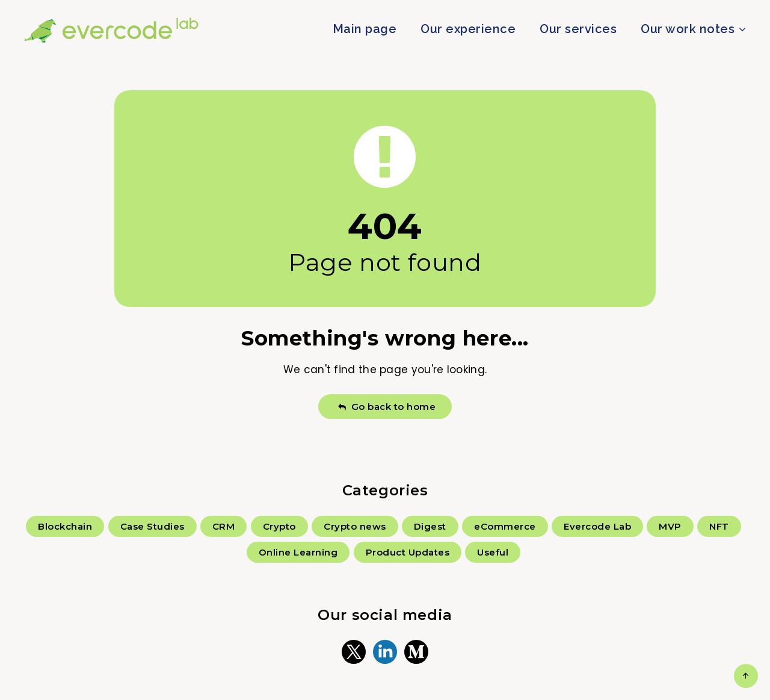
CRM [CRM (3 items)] (224, 526)
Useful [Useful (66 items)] (493, 552)
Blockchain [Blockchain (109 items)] (65, 526)
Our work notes (688, 29)
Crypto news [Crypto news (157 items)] (355, 526)
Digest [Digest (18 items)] (430, 526)
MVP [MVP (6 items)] (670, 526)
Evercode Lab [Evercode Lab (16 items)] (597, 526)
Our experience (468, 29)
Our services (578, 29)
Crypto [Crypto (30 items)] (279, 526)
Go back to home (387, 407)
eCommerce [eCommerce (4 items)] (505, 526)
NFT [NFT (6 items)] (719, 526)
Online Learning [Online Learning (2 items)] (298, 552)
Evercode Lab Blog (112, 30)
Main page (365, 29)
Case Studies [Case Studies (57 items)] (152, 526)
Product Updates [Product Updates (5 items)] (408, 552)
